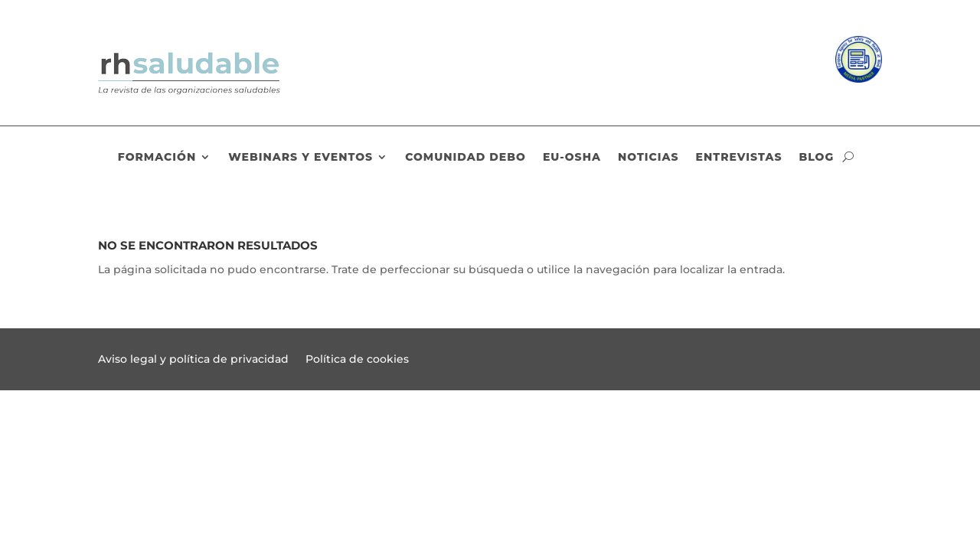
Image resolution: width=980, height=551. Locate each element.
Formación (157, 158)
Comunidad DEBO (465, 158)
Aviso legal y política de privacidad (193, 360)
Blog (816, 158)
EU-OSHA (572, 158)
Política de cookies (357, 360)
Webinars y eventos (301, 158)
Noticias (648, 158)
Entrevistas (739, 158)
